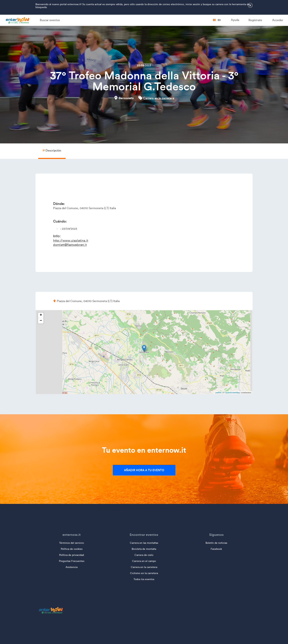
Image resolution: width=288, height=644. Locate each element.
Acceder (278, 20)
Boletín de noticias (216, 543)
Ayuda (235, 20)
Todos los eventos (144, 579)
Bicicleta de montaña (144, 549)
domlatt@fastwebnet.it (70, 245)
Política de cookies (72, 549)
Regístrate (255, 20)
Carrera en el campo (144, 561)
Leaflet (218, 393)
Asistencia (72, 567)
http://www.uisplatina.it (71, 241)
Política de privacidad (72, 555)
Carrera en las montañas (144, 543)
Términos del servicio (72, 543)
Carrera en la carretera (159, 98)
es (217, 20)
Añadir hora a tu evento (144, 470)
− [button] (41, 321)
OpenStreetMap (233, 393)
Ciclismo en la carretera (144, 573)
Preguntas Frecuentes (72, 561)
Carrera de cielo (144, 555)
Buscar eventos (50, 20)
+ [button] (41, 315)
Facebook (216, 549)
